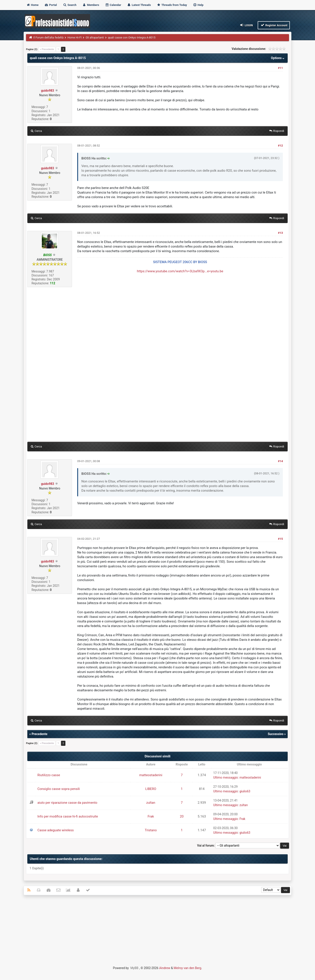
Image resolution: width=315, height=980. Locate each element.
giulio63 (245, 791)
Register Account (274, 25)
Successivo (276, 734)
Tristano (151, 830)
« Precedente (47, 49)
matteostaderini (151, 775)
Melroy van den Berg (187, 968)
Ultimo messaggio (226, 777)
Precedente (39, 734)
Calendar (113, 5)
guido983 (48, 91)
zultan (151, 803)
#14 (281, 461)
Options (278, 58)
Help (198, 5)
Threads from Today (172, 5)
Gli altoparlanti (95, 38)
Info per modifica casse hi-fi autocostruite (68, 816)
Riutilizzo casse (49, 775)
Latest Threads (139, 5)
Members (91, 5)
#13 (281, 233)
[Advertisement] (157, 930)
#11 (281, 68)
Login (246, 25)
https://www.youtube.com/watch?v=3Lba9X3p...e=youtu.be (180, 271)
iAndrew (165, 968)
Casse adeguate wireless (56, 830)
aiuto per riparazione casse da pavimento (67, 803)
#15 (281, 539)
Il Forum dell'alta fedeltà (49, 38)
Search (70, 5)
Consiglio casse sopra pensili (59, 789)
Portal (51, 5)
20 (182, 816)
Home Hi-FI (74, 38)
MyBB (134, 968)
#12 (281, 146)
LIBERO (151, 789)
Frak (151, 816)
